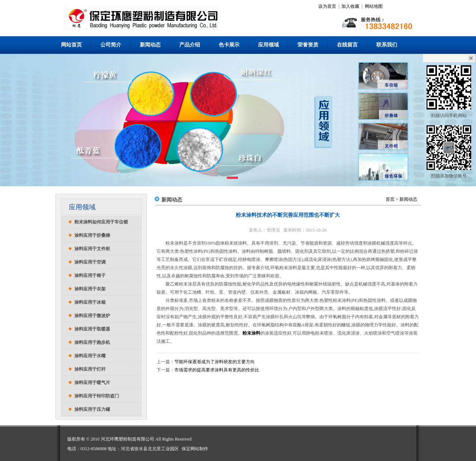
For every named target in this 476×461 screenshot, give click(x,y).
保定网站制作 (195, 449)
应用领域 (268, 45)
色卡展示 (229, 45)
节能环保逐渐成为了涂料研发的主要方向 (215, 362)
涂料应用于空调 (90, 262)
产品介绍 (190, 45)
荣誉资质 (308, 45)
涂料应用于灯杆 (90, 369)
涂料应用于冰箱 (90, 302)
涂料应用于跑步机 (92, 342)
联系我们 (387, 45)
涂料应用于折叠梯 (92, 235)
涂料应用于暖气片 (92, 383)
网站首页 (71, 45)
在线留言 (347, 45)
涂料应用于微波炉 (92, 316)
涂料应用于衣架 (90, 289)
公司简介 (111, 45)
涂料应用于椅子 (90, 275)
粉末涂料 (251, 333)
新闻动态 (150, 45)
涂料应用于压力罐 (92, 409)
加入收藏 (350, 6)
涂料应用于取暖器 (92, 329)
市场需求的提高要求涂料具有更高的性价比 (217, 370)
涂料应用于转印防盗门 (97, 396)
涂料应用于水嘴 (90, 356)
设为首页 (327, 6)
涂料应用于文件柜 (92, 249)
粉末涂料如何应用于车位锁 (101, 222)
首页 (390, 199)
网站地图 (374, 6)
